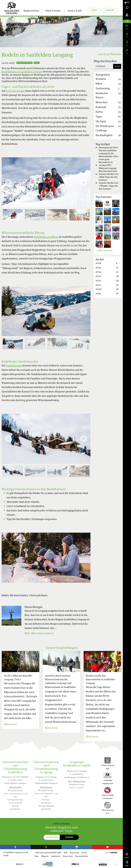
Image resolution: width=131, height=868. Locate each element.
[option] (46, 182)
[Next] (84, 182)
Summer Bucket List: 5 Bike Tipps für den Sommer (109, 177)
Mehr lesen (10, 724)
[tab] (127, 2)
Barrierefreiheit (82, 856)
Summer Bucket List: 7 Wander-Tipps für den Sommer (109, 186)
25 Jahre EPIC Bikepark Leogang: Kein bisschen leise (108, 168)
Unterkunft (110, 10)
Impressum (74, 853)
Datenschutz (68, 856)
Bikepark (45, 856)
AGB (65, 853)
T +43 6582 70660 (15, 780)
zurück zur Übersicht (109, 55)
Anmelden (69, 837)
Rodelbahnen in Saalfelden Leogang (22, 72)
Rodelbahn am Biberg (46, 237)
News (37, 856)
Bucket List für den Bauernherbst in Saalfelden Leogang (100, 680)
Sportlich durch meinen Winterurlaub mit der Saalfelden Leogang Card (58, 680)
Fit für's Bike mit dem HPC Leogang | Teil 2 (18, 678)
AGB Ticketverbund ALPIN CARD (48, 853)
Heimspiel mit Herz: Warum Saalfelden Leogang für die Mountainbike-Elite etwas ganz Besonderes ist (109, 155)
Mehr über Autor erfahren (39, 634)
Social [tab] (127, 856)
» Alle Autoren (104, 251)
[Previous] (8, 182)
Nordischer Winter (24, 63)
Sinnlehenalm (14, 366)
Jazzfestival (56, 856)
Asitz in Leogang (15, 91)
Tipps (37, 63)
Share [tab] (127, 864)
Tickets (94, 10)
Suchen (117, 66)
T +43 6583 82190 (76, 774)
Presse (84, 853)
